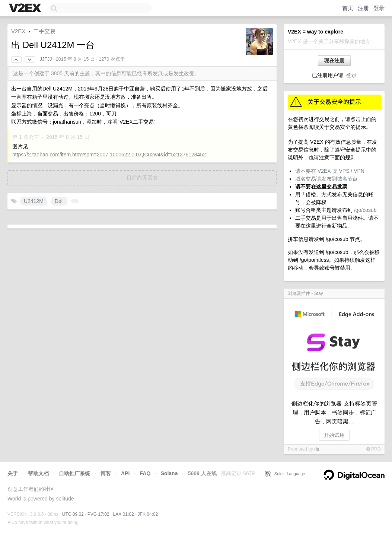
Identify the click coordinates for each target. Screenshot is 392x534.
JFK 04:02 (148, 514)
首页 (348, 8)
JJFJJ (46, 59)
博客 (106, 473)
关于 (13, 473)
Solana (169, 473)
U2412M (34, 201)
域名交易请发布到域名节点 (326, 179)
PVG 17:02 (98, 514)
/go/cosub (365, 210)
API (125, 473)
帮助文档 (38, 473)
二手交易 (44, 31)
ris (317, 449)
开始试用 (334, 435)
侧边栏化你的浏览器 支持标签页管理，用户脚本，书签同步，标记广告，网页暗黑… (334, 412)
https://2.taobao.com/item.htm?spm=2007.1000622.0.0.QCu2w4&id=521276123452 (109, 155)
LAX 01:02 (124, 514)
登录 (379, 8)
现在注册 (334, 60)
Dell (59, 201)
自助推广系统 (74, 473)
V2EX (18, 31)
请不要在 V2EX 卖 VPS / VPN (330, 171)
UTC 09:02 (73, 514)
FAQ (145, 473)
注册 (363, 8)
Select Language (285, 474)
